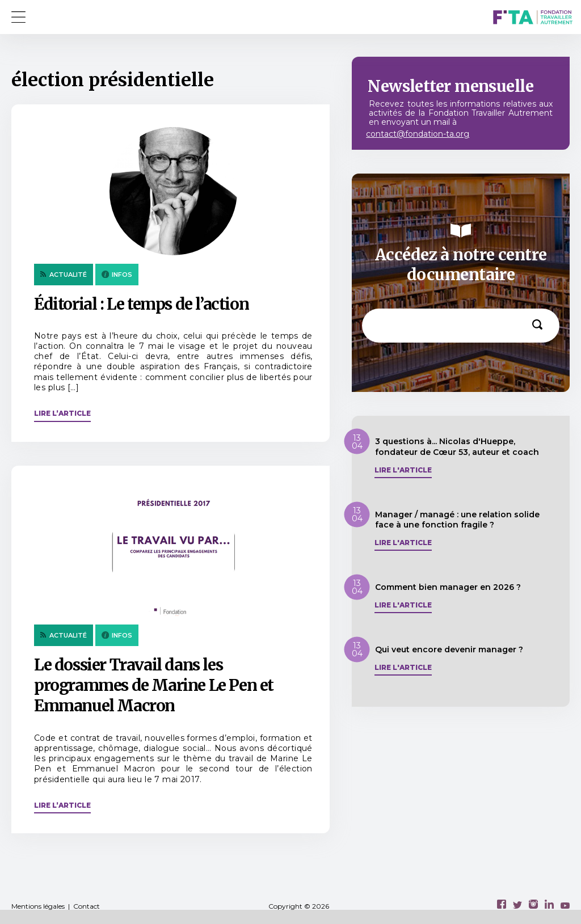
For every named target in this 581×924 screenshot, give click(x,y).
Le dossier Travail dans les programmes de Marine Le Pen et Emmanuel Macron (154, 685)
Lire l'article (403, 470)
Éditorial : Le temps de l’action (141, 304)
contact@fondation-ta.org (418, 134)
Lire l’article (62, 413)
